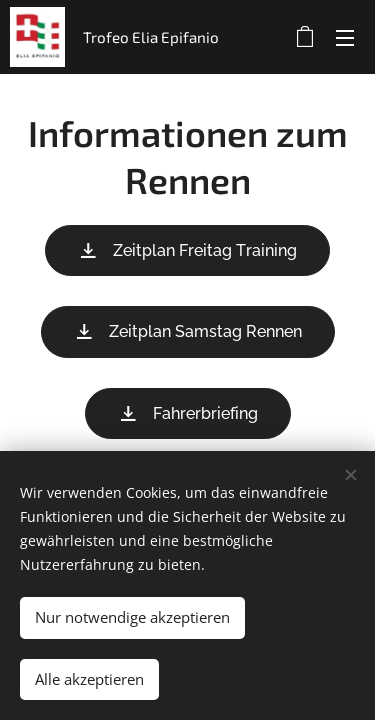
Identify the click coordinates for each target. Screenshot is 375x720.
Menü (345, 38)
